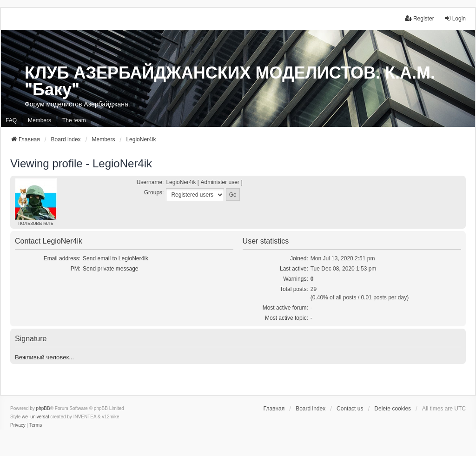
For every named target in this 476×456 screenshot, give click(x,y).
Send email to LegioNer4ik (116, 258)
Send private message (110, 269)
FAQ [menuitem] (11, 120)
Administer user (220, 182)
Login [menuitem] (455, 18)
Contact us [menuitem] (350, 409)
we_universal (35, 417)
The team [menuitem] (74, 120)
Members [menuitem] (40, 120)
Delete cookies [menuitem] (393, 409)
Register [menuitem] (420, 18)
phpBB (43, 408)
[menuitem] (18, 425)
